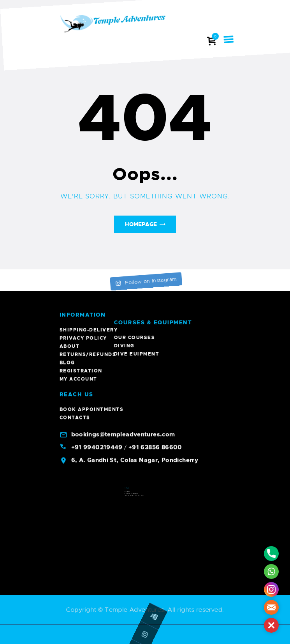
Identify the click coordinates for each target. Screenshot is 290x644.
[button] (271, 625)
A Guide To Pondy (138, 504)
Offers (136, 503)
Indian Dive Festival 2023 (139, 505)
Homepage (141, 224)
